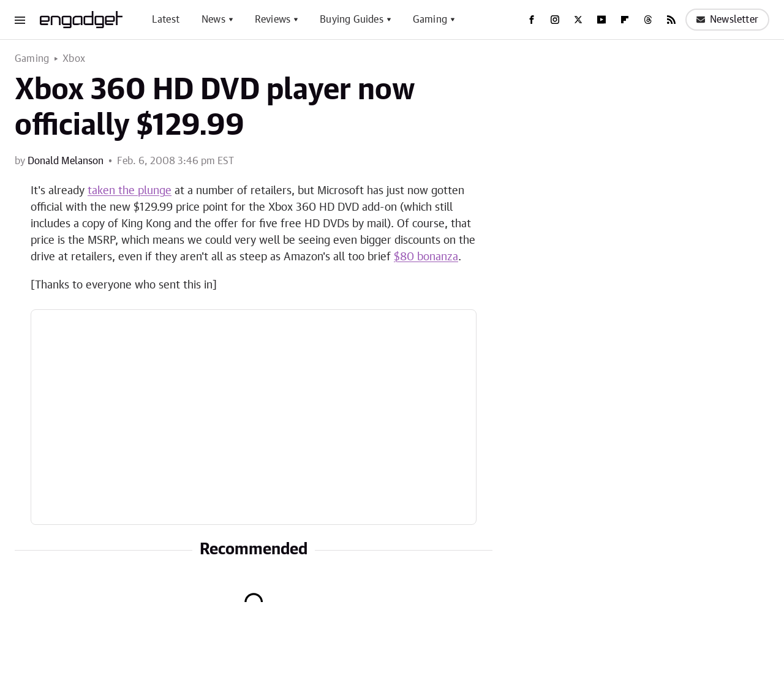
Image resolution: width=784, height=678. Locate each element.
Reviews (273, 20)
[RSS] (671, 20)
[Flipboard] (625, 20)
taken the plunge (130, 191)
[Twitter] (578, 20)
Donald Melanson (66, 161)
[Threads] (648, 20)
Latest (166, 20)
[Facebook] (532, 20)
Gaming (430, 20)
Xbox (74, 59)
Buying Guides (352, 20)
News (213, 20)
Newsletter (727, 20)
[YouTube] (601, 20)
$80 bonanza (426, 257)
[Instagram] (555, 20)
